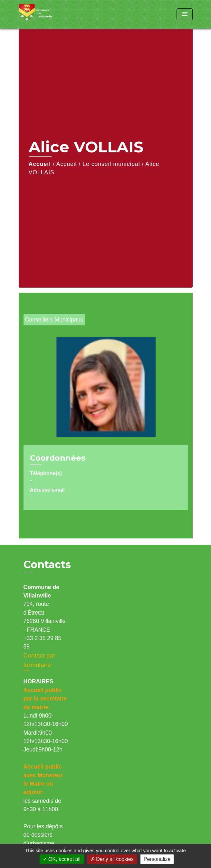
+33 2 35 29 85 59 (43, 642)
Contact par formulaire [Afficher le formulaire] (39, 660)
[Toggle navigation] (185, 14)
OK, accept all (62, 859)
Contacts (47, 565)
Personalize (157, 859)
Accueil (40, 164)
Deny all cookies (112, 859)
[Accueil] (43, 14)
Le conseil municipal (111, 164)
